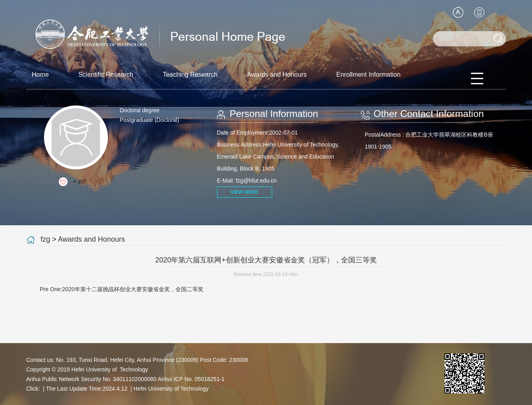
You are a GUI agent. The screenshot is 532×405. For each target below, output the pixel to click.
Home (41, 74)
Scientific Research (106, 74)
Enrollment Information (368, 74)
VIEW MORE (244, 192)
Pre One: (122, 289)
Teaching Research (190, 74)
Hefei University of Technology (171, 389)
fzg (46, 239)
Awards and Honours (277, 74)
